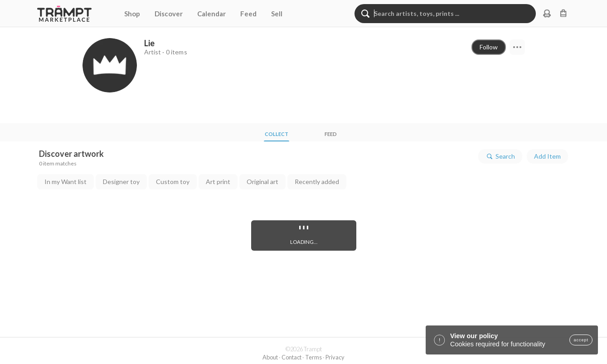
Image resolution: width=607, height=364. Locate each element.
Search (500, 156)
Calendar (211, 14)
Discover (169, 14)
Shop (132, 14)
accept (581, 340)
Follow (489, 47)
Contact (291, 357)
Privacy (335, 357)
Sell (277, 14)
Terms (313, 357)
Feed (248, 14)
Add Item (547, 156)
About (270, 357)
